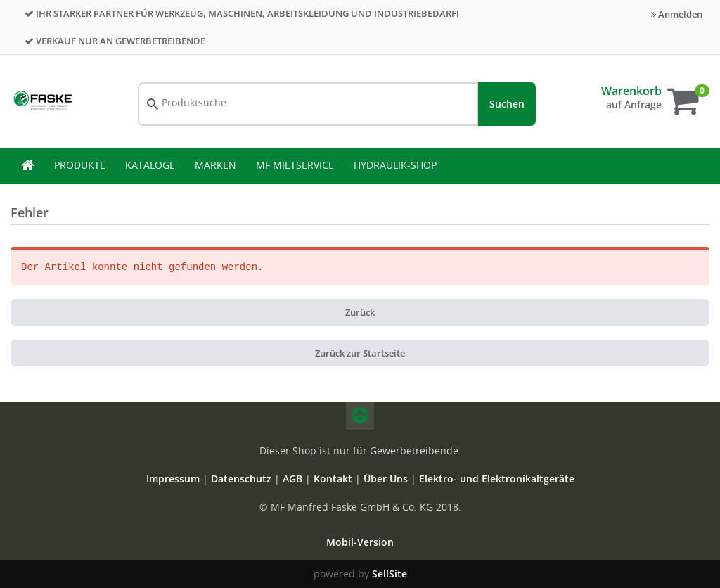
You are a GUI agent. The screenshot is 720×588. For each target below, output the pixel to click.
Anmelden (677, 14)
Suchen (507, 104)
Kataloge (150, 165)
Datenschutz (241, 479)
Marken (216, 165)
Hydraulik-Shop (395, 165)
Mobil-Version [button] (360, 542)
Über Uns (386, 479)
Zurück (360, 312)
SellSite (390, 574)
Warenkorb (631, 91)
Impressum (174, 479)
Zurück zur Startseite (360, 353)
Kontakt (334, 479)
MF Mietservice (295, 165)
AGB (294, 479)
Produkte (80, 165)
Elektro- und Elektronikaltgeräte (497, 479)
